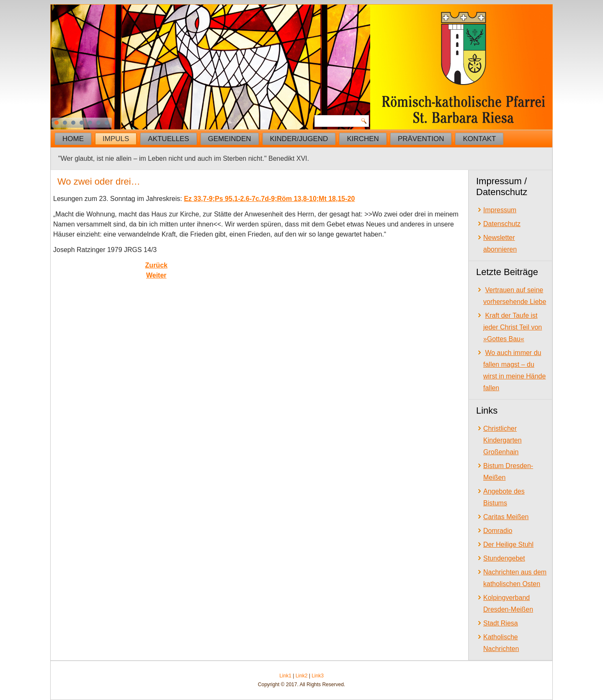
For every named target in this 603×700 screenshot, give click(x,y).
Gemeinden (230, 139)
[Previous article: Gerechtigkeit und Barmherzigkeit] (156, 265)
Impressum (500, 210)
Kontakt (479, 139)
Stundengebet (504, 558)
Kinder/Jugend (299, 139)
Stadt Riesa (501, 623)
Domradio (498, 531)
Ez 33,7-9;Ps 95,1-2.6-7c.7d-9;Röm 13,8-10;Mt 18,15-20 (269, 199)
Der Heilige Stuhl (508, 544)
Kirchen (363, 139)
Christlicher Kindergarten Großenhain (502, 440)
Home (73, 139)
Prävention (421, 139)
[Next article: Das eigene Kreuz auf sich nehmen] (156, 275)
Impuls (116, 139)
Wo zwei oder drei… (99, 181)
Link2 (302, 676)
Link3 (318, 676)
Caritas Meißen (506, 517)
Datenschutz (502, 224)
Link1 (285, 676)
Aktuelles (168, 139)
